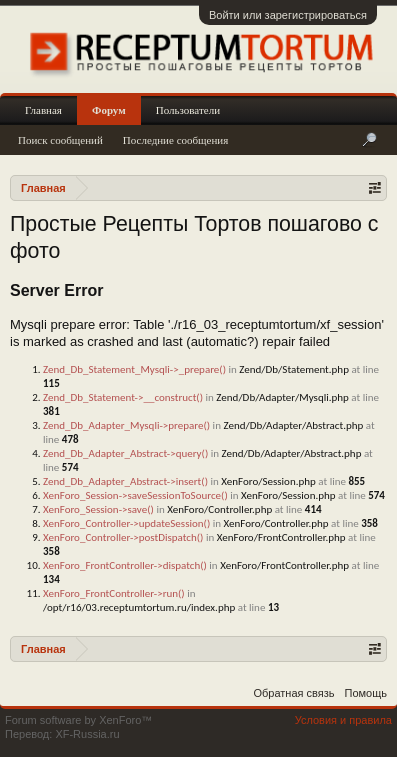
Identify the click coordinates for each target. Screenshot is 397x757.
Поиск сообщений (60, 140)
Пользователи (188, 110)
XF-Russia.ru (87, 734)
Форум (109, 110)
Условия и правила (343, 720)
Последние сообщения (176, 140)
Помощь (366, 693)
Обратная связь (293, 693)
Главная (43, 110)
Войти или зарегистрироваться (288, 15)
